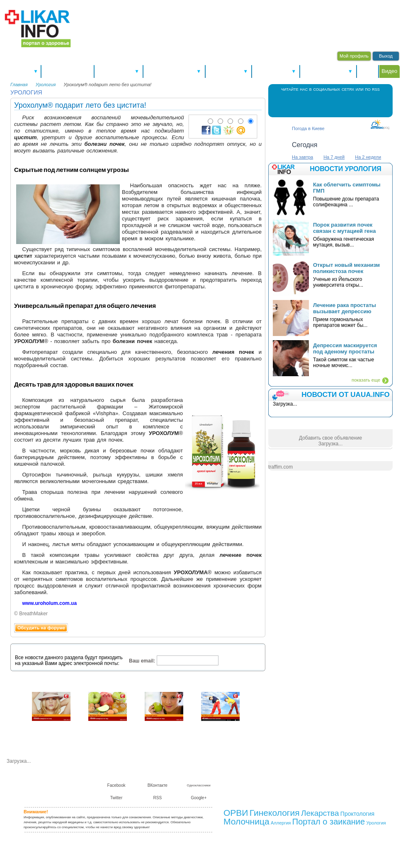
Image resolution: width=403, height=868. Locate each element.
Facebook (305, 104)
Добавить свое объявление (330, 438)
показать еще (366, 380)
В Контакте (322, 104)
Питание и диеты (328, 71)
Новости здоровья (68, 71)
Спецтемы (22, 71)
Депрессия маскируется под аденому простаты (345, 348)
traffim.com (280, 467)
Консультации (276, 71)
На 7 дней (334, 157)
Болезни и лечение (174, 71)
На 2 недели (368, 157)
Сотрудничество (289, 779)
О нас (234, 779)
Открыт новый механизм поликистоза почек (346, 268)
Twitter (339, 104)
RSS (356, 104)
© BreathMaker (31, 614)
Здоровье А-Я (118, 71)
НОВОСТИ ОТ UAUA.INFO (346, 395)
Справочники (228, 71)
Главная (19, 85)
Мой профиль (354, 56)
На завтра (302, 157)
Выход (386, 56)
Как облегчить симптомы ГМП (347, 188)
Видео (389, 71)
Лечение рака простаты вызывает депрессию (345, 308)
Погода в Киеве (308, 128)
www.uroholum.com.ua (50, 603)
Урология (46, 85)
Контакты (256, 779)
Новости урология (346, 169)
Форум (368, 71)
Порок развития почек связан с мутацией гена (344, 228)
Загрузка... (331, 444)
